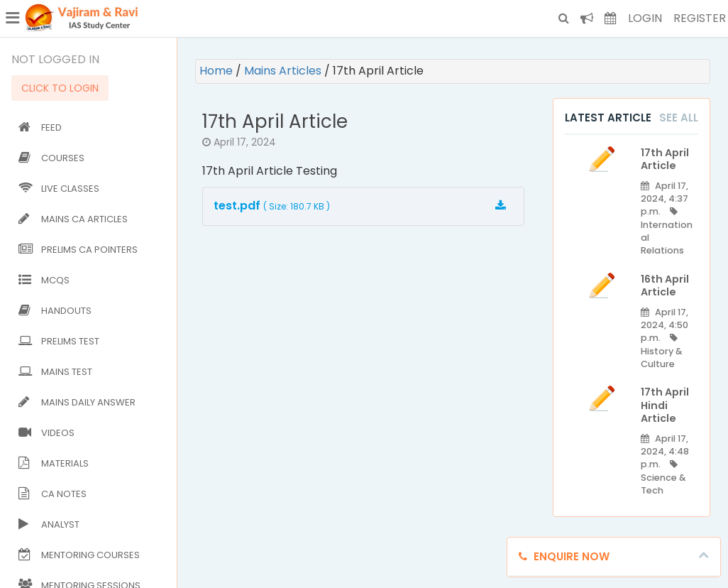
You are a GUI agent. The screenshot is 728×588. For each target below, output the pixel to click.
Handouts (55, 311)
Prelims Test (59, 341)
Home (217, 71)
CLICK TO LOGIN (60, 88)
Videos (46, 433)
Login (645, 18)
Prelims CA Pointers (78, 250)
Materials (54, 463)
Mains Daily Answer (77, 402)
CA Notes (53, 494)
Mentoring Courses (79, 555)
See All (679, 118)
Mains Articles (284, 71)
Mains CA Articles (73, 219)
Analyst (49, 524)
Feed (40, 127)
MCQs (44, 280)
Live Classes (59, 189)
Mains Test (55, 372)
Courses (51, 158)
